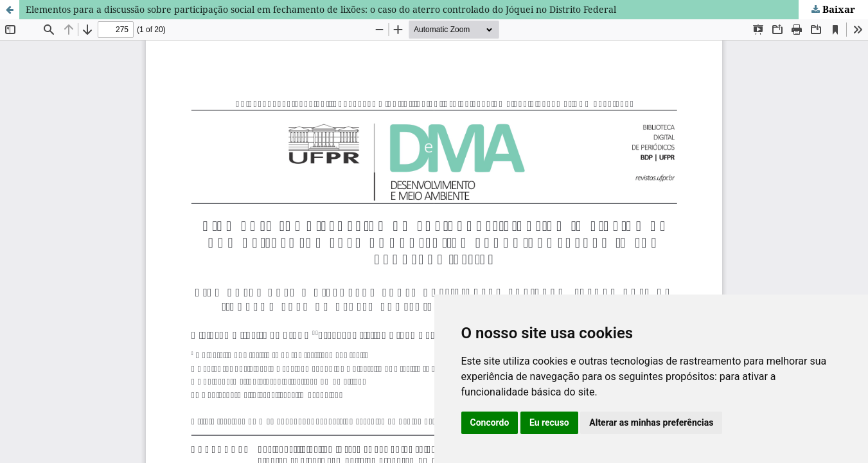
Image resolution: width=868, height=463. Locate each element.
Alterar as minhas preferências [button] (651, 422)
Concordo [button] (490, 422)
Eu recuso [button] (549, 422)
